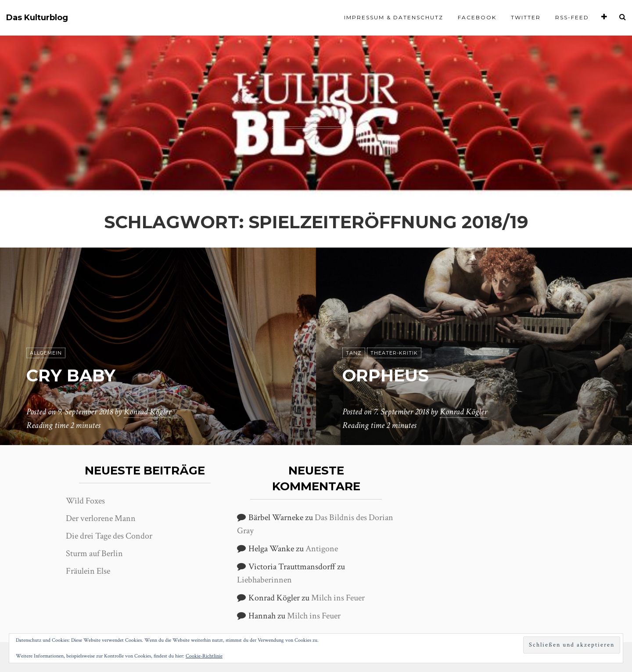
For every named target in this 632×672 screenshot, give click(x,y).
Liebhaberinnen (264, 580)
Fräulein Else (88, 571)
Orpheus (388, 376)
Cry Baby (73, 376)
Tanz (354, 353)
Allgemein (46, 353)
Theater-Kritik (394, 353)
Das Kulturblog (37, 18)
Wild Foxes (85, 501)
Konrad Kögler (147, 412)
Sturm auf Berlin (94, 553)
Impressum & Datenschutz (394, 17)
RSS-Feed (572, 17)
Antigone (322, 549)
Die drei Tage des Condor (109, 536)
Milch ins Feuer (338, 598)
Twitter (526, 17)
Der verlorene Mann (101, 518)
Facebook (477, 17)
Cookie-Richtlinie (204, 656)
